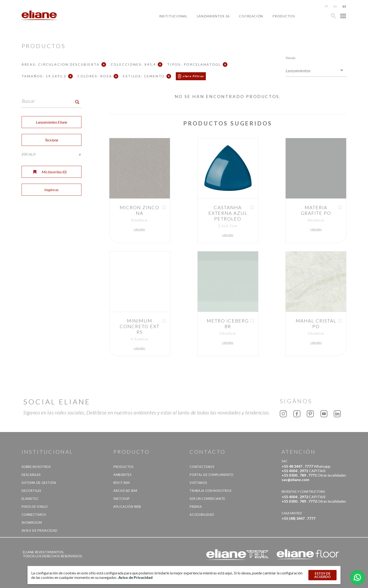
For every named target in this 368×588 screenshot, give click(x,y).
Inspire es (51, 190)
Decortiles (32, 491)
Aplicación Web (127, 507)
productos (284, 16)
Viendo (290, 58)
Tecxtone (52, 140)
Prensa (196, 507)
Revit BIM (122, 483)
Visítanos (198, 483)
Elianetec (30, 499)
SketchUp (122, 499)
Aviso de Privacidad (40, 531)
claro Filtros (193, 76)
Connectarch (34, 515)
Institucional (173, 16)
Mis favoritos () (50, 172)
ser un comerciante (207, 499)
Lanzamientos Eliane (52, 122)
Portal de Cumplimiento (211, 475)
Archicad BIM (125, 491)
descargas (31, 475)
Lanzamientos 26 (213, 16)
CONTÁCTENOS (202, 467)
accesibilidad (202, 515)
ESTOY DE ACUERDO (322, 575)
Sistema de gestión (39, 483)
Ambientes (123, 475)
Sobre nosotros (36, 467)
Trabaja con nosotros (211, 491)
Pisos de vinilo (35, 507)
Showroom (32, 523)
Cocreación (251, 16)
